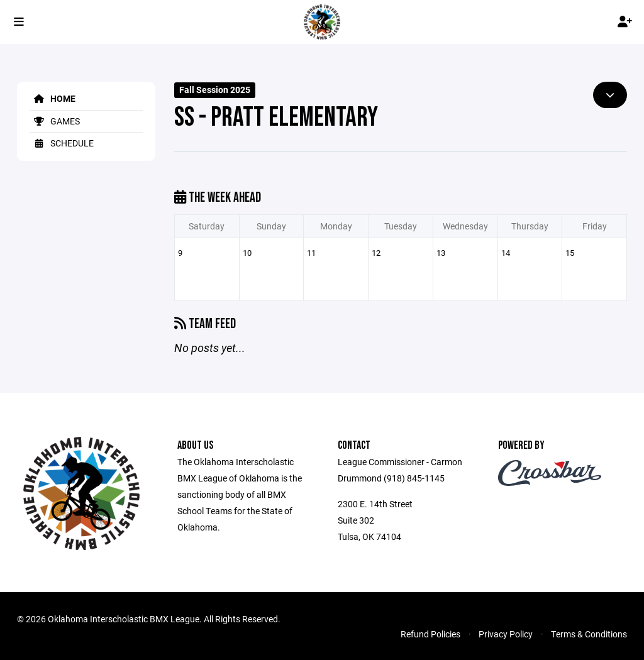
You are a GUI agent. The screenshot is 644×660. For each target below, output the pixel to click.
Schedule (62, 143)
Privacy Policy (506, 634)
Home (53, 98)
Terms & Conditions (589, 634)
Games (55, 121)
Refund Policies (430, 634)
